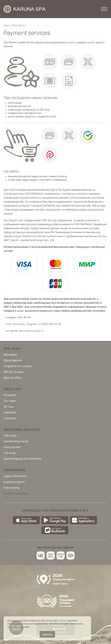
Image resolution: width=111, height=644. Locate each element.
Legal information (15, 476)
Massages (10, 354)
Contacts (10, 418)
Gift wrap (10, 453)
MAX (9, 324)
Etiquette (10, 395)
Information (18, 25)
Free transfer (12, 447)
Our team (10, 401)
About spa (12, 389)
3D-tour (9, 407)
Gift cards (10, 435)
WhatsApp (19, 324)
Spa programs (13, 360)
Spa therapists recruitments (22, 459)
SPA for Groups (13, 372)
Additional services (22, 430)
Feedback (10, 412)
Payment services (15, 493)
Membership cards (16, 441)
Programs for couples (18, 366)
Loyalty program (14, 482)
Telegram (31, 324)
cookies (62, 621)
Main (6, 25)
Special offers (13, 378)
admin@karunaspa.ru (31, 331)
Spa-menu (12, 348)
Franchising (11, 488)
